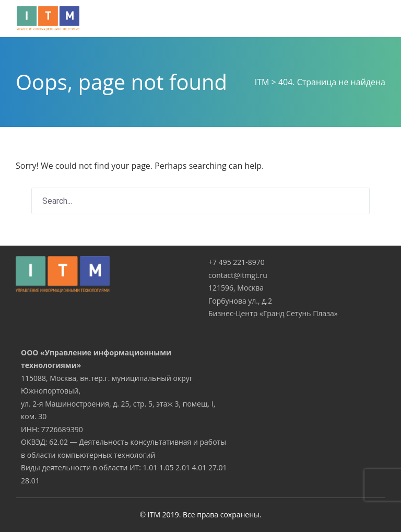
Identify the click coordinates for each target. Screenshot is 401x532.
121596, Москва (236, 288)
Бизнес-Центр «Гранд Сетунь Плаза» (273, 313)
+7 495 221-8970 (237, 262)
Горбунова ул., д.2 (240, 301)
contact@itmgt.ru (238, 275)
